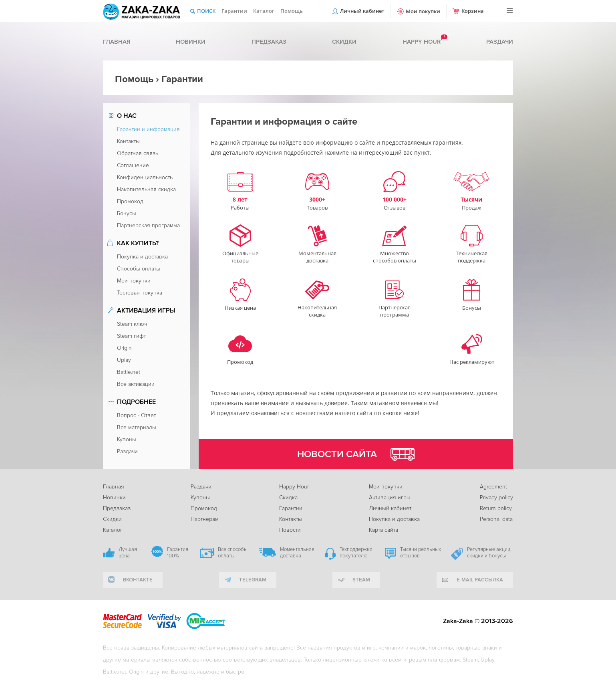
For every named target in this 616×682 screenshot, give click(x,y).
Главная (117, 42)
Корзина (473, 11)
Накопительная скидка (146, 189)
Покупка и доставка (142, 257)
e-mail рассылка (480, 580)
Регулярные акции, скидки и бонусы (489, 553)
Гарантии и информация (148, 129)
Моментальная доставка (297, 553)
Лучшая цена (128, 553)
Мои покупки (423, 11)
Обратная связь (138, 153)
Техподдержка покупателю (356, 553)
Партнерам (205, 519)
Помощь (292, 11)
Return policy (496, 508)
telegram (253, 580)
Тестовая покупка (140, 293)
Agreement (493, 487)
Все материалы (137, 427)
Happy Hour (294, 487)
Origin (124, 348)
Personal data (496, 519)
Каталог (264, 11)
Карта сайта (383, 530)
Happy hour (422, 42)
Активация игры (390, 497)
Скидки (344, 42)
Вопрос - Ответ (136, 415)
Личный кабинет (362, 11)
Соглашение (133, 165)
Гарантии (234, 11)
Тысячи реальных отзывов (421, 553)
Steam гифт (131, 336)
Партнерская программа (148, 225)
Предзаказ (269, 42)
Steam (361, 580)
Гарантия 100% (178, 553)
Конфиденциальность (145, 177)
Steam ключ (132, 324)
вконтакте (138, 580)
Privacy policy (496, 497)
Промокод (130, 201)
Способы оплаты (139, 269)
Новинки (191, 42)
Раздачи (500, 42)
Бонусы (127, 213)
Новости (290, 530)
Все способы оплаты (233, 553)
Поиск (206, 11)
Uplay (124, 360)
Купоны (127, 439)
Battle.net (129, 372)
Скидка (288, 497)
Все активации (136, 384)
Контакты (128, 141)
